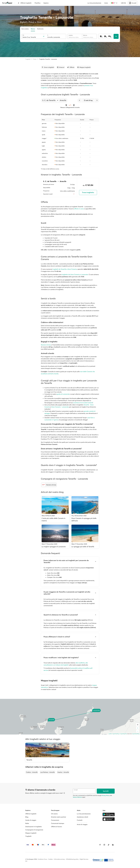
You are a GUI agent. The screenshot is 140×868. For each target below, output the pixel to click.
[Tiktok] (109, 845)
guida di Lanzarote (63, 394)
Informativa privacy (59, 859)
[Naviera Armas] (49, 485)
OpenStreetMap (136, 734)
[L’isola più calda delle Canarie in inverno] (55, 509)
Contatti (80, 820)
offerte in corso (79, 209)
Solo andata (25, 29)
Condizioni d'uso (42, 859)
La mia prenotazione (94, 3)
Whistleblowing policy (72, 859)
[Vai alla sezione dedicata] (48, 67)
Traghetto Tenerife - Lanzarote (48, 59)
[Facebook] (100, 845)
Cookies (50, 859)
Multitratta (40, 29)
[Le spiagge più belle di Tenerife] (85, 536)
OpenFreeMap (116, 734)
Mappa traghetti (31, 833)
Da (23, 35)
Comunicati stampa (58, 823)
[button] (58, 100)
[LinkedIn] (113, 845)
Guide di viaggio (31, 820)
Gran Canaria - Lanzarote (60, 407)
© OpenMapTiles (123, 734)
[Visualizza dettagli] (64, 793)
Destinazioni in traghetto (34, 827)
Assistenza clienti (82, 817)
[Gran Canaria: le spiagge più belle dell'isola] (85, 509)
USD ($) (123, 3)
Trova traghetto (88, 192)
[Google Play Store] (109, 814)
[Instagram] (104, 845)
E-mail (76, 790)
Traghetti (28, 59)
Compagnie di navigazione (34, 830)
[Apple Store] (109, 819)
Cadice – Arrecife (32, 772)
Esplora (46, 3)
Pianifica (37, 3)
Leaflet (110, 734)
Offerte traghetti (25, 3)
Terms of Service (77, 797)
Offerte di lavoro (56, 827)
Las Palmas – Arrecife (47, 772)
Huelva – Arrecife (63, 772)
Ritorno (33, 29)
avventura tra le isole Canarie (83, 403)
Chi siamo (54, 814)
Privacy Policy (106, 795)
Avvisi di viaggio (82, 824)
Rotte (35, 59)
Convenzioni (55, 820)
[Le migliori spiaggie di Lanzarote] (55, 536)
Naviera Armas (46, 345)
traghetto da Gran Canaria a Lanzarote (75, 274)
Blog (27, 817)
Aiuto (106, 3)
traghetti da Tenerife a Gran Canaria (65, 269)
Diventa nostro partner (59, 817)
